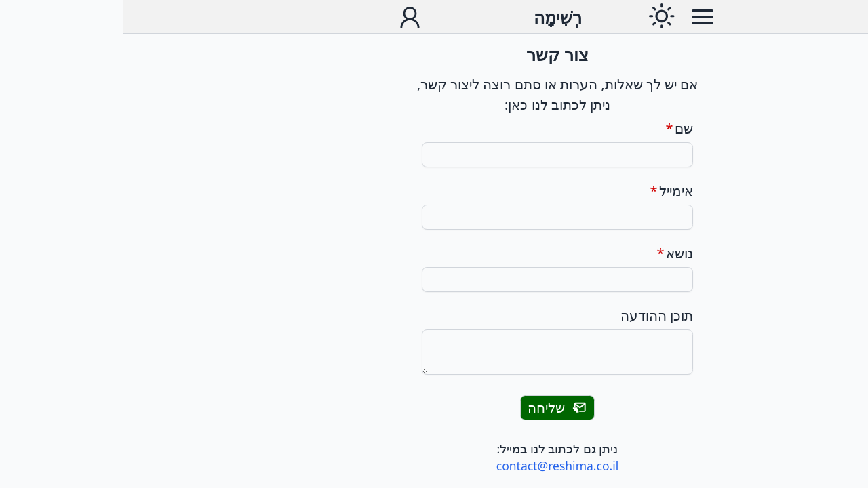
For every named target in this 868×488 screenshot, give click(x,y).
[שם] (434, 155)
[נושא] (434, 280)
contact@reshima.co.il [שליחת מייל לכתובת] (434, 466)
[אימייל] (434, 217)
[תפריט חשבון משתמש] (287, 17)
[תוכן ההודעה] (434, 352)
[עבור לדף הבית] (434, 17)
